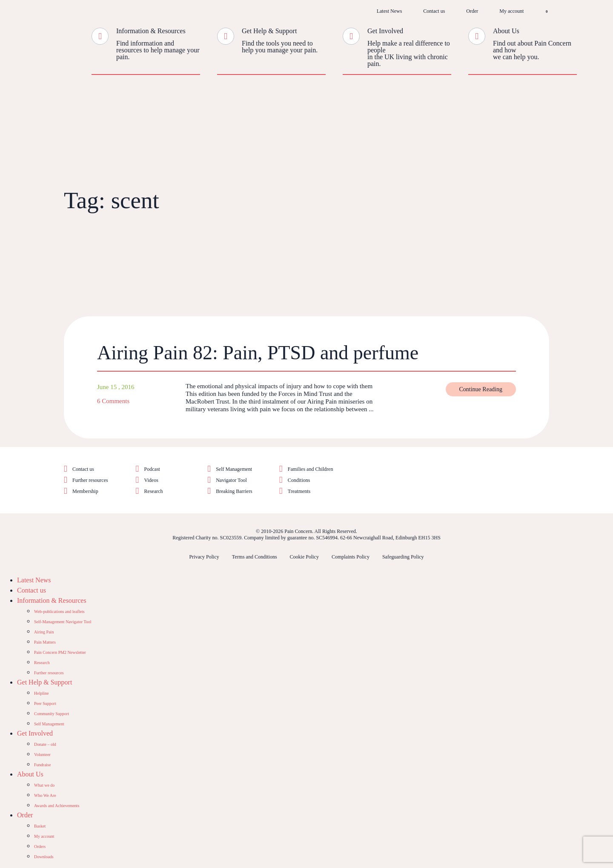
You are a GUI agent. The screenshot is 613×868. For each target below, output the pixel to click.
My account (511, 11)
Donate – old (45, 744)
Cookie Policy (304, 557)
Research (154, 491)
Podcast (152, 469)
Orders (40, 847)
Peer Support (45, 703)
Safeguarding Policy (403, 557)
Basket (40, 826)
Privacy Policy (204, 557)
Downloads (44, 857)
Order (472, 11)
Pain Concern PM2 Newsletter (60, 652)
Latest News (390, 11)
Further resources (90, 480)
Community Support (52, 714)
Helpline (41, 693)
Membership (85, 491)
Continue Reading (481, 389)
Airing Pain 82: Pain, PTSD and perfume (258, 353)
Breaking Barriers (234, 491)
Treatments (299, 491)
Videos (151, 480)
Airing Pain (44, 632)
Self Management (234, 469)
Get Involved (385, 31)
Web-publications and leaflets (59, 612)
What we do (44, 785)
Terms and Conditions (255, 557)
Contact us (434, 11)
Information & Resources (151, 31)
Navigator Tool (231, 480)
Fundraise (42, 765)
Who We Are (45, 795)
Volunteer (42, 755)
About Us (506, 31)
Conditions (299, 480)
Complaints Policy (351, 557)
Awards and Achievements (57, 806)
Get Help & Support (269, 31)
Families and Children (311, 469)
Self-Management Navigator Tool (63, 622)
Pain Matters (45, 642)
